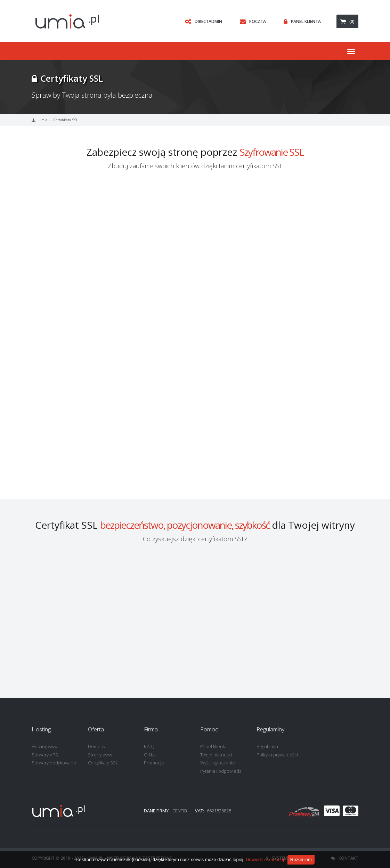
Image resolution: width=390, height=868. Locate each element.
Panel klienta (213, 746)
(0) (347, 21)
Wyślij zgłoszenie (218, 763)
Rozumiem (301, 859)
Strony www (100, 755)
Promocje (154, 763)
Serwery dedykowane (54, 763)
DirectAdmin (202, 21)
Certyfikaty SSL (66, 120)
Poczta (251, 21)
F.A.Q (149, 746)
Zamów (122, 323)
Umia (43, 120)
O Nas (150, 755)
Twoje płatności (216, 755)
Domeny (97, 746)
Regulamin (267, 746)
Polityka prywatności (277, 755)
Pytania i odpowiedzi (221, 771)
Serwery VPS (45, 755)
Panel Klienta (300, 21)
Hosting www (44, 746)
